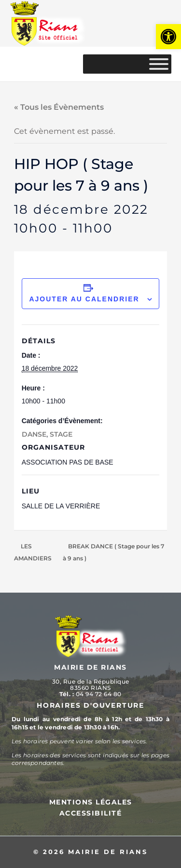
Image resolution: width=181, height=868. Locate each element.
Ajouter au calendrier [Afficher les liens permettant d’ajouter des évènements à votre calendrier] (84, 299)
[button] (168, 37)
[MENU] (159, 64)
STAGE (61, 434)
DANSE (34, 434)
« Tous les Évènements (59, 107)
